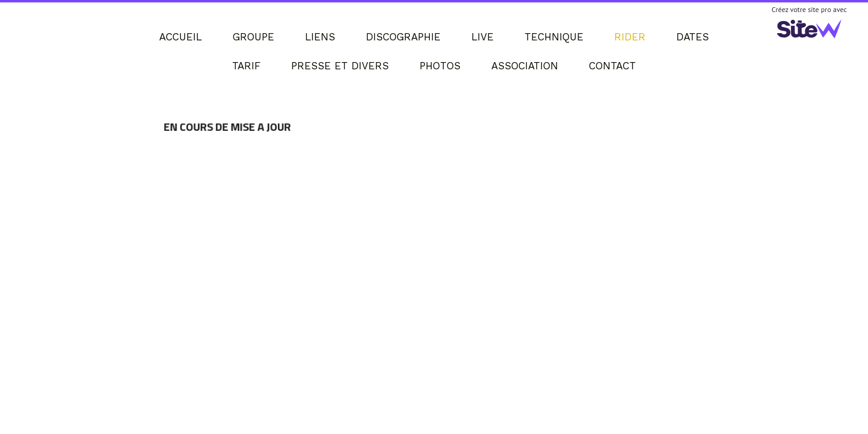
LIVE (483, 37)
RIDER (630, 37)
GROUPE (253, 37)
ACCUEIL (181, 37)
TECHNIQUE (554, 37)
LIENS (320, 37)
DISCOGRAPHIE (403, 37)
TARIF (246, 66)
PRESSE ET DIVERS (340, 66)
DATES (693, 37)
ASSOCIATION (525, 66)
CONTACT (612, 66)
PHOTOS (440, 66)
